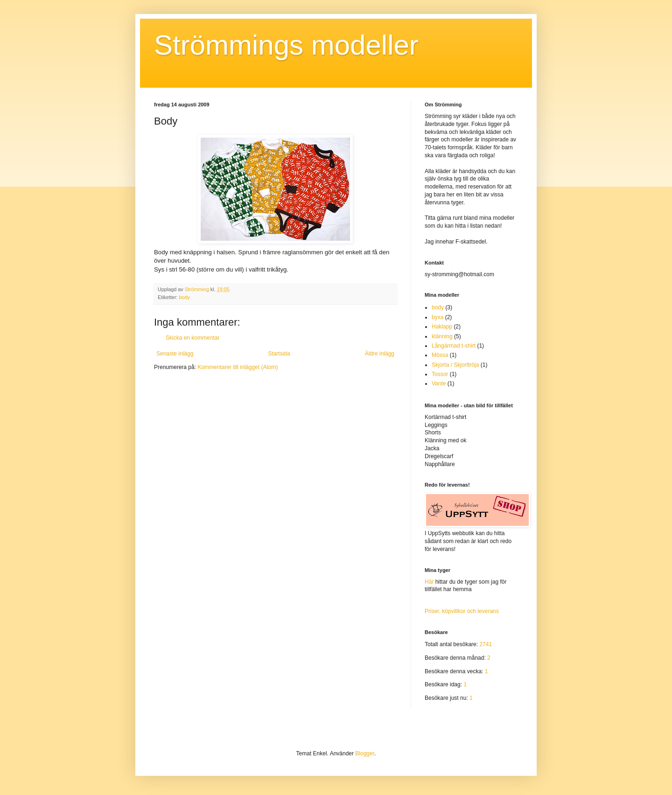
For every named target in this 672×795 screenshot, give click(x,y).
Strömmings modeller (286, 45)
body (185, 297)
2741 (486, 644)
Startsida (279, 354)
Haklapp (442, 327)
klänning (442, 336)
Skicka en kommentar (192, 338)
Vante (439, 384)
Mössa (440, 355)
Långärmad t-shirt (454, 346)
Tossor (440, 374)
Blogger (365, 753)
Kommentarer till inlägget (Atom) (238, 367)
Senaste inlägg (175, 354)
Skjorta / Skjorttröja (455, 365)
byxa (437, 317)
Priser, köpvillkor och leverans (462, 611)
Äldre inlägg (380, 354)
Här (429, 582)
